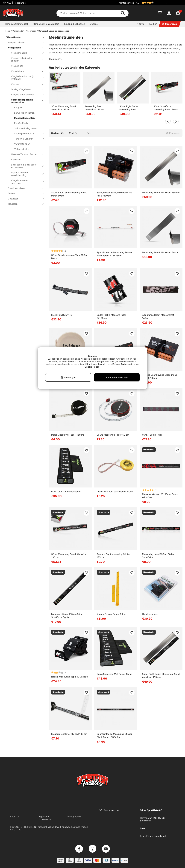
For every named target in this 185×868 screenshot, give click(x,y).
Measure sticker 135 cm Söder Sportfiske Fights (67, 616)
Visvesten (16, 159)
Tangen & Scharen (27, 139)
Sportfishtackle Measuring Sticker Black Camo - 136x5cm (114, 735)
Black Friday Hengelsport (153, 836)
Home (8, 31)
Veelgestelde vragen (77, 827)
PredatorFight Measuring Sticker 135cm (114, 556)
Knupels (18, 108)
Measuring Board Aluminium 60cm (160, 252)
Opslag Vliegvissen (25, 89)
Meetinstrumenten (24, 118)
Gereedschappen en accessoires (54, 31)
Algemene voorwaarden (45, 818)
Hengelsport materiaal (16, 24)
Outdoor (94, 24)
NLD (16, 3)
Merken (153, 24)
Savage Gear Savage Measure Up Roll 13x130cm (160, 376)
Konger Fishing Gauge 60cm (111, 614)
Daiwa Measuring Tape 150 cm (113, 435)
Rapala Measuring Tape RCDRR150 (70, 677)
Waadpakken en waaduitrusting (25, 174)
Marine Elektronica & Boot (46, 24)
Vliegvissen (31, 31)
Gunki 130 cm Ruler (152, 435)
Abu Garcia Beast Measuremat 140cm (158, 316)
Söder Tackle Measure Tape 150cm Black (70, 257)
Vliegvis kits (17, 66)
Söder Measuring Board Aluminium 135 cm (64, 108)
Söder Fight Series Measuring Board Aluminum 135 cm (129, 108)
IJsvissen (24, 204)
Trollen (24, 193)
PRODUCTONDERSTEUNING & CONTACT (25, 828)
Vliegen (25, 84)
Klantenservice (126, 3)
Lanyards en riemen (24, 113)
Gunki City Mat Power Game (66, 491)
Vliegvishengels (25, 53)
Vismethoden (18, 31)
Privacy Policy (120, 364)
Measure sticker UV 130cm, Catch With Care (160, 496)
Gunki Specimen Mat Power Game (114, 674)
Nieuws (141, 24)
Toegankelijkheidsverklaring (53, 827)
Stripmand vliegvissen (26, 128)
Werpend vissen (24, 42)
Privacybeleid (74, 816)
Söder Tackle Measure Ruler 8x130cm (111, 316)
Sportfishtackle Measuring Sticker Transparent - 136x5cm (114, 254)
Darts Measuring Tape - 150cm (68, 435)
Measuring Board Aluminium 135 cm (95, 108)
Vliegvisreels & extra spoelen (25, 59)
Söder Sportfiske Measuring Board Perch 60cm (166, 108)
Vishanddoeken (22, 149)
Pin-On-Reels (21, 123)
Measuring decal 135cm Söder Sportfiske (158, 556)
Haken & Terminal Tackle (25, 154)
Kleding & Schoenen (75, 24)
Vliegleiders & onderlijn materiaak (25, 78)
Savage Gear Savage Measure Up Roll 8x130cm (114, 194)
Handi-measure (150, 614)
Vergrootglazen (22, 144)
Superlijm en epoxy (27, 133)
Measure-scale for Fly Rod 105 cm (69, 734)
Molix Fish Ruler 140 (62, 315)
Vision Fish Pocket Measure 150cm (115, 491)
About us (15, 816)
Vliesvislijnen (25, 71)
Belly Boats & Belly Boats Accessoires (25, 166)
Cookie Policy (92, 367)
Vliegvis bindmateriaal (25, 94)
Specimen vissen (24, 188)
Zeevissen (24, 199)
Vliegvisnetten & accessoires (25, 182)
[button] (159, 3)
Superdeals (170, 24)
